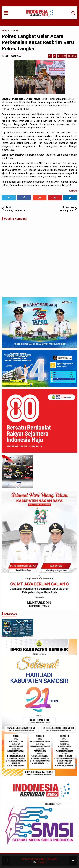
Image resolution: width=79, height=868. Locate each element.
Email (72, 56)
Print (62, 56)
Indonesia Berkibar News (34, 859)
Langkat (73, 191)
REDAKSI (53, 859)
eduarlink (41, 862)
